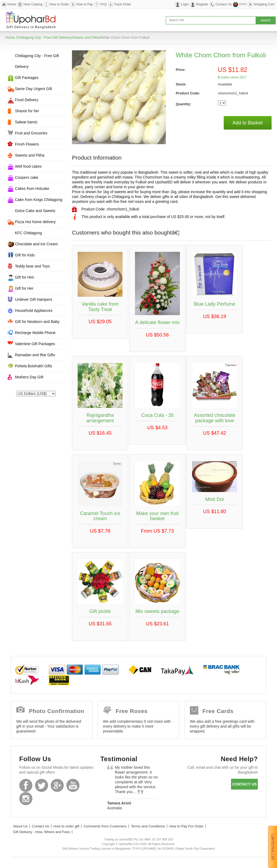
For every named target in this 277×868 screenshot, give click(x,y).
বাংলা (243, 4)
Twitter (42, 785)
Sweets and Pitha (86, 37)
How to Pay (85, 4)
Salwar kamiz (26, 122)
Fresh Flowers (27, 144)
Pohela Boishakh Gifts (34, 366)
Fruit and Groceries (31, 133)
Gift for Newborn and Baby (37, 322)
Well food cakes (28, 166)
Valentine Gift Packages (35, 344)
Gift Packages (27, 78)
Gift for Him (24, 277)
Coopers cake (27, 177)
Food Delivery (27, 100)
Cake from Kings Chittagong (39, 200)
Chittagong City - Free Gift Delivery (44, 37)
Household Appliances (34, 311)
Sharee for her (27, 111)
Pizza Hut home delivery (35, 222)
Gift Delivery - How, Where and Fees (42, 832)
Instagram (26, 799)
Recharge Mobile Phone (35, 333)
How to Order (59, 4)
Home (12, 4)
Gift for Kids (25, 255)
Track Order (123, 4)
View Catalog (33, 4)
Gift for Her (24, 288)
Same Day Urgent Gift (33, 89)
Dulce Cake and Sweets (35, 211)
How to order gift (66, 826)
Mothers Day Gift (29, 377)
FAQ (103, 4)
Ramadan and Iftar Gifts (35, 355)
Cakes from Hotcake (32, 189)
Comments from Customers (105, 826)
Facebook (26, 785)
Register (202, 4)
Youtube (73, 785)
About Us (20, 826)
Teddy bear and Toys (32, 266)
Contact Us (224, 4)
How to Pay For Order (186, 826)
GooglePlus (57, 785)
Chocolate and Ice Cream (36, 244)
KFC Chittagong (28, 233)
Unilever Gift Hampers (34, 299)
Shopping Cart (264, 4)
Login (185, 4)
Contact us (244, 784)
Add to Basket (248, 123)
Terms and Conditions (148, 826)
